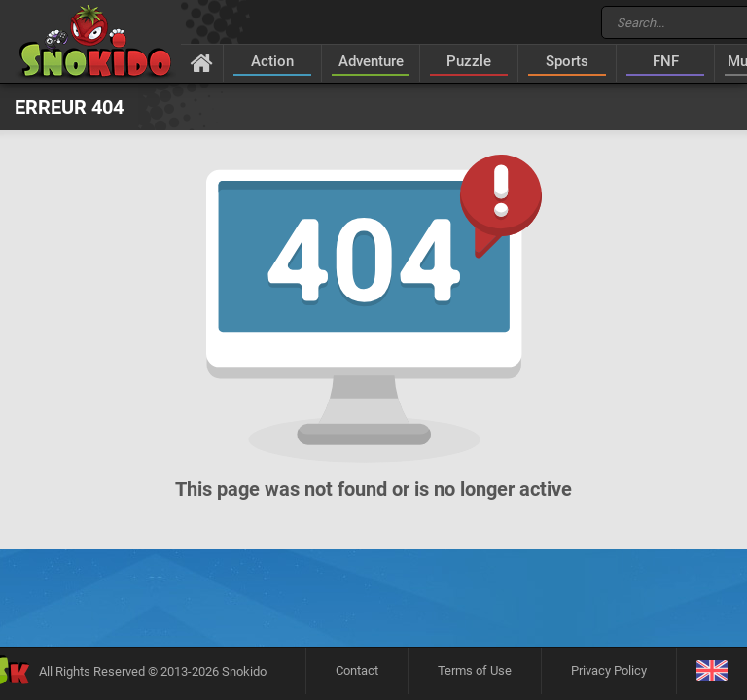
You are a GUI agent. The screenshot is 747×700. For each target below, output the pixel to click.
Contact (357, 670)
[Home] (202, 62)
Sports (567, 61)
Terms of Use (475, 670)
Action (272, 61)
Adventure (371, 61)
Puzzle (469, 61)
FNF (666, 61)
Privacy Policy (609, 670)
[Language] (711, 671)
